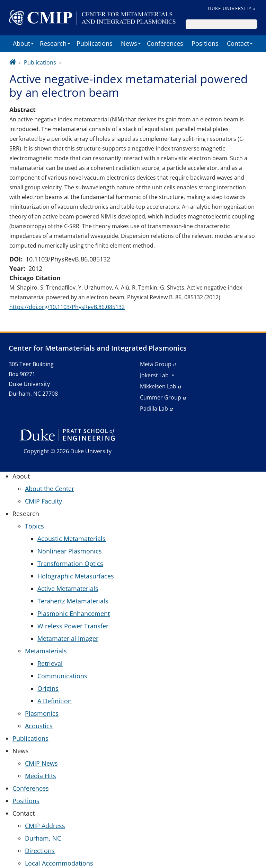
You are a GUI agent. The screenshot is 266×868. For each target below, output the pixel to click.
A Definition (55, 701)
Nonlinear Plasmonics (70, 551)
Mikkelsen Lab (158, 386)
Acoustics (39, 726)
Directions (40, 851)
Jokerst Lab (154, 375)
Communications (62, 676)
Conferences (165, 43)
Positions (205, 43)
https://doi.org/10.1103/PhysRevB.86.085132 (67, 307)
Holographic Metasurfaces (76, 576)
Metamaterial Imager (68, 638)
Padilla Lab (154, 409)
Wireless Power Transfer (73, 626)
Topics (34, 526)
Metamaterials (46, 651)
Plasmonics (42, 713)
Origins (48, 688)
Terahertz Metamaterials (73, 601)
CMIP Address (45, 826)
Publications (95, 43)
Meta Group (156, 364)
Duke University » (232, 8)
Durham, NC (43, 838)
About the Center (50, 489)
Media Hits (41, 776)
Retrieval (50, 663)
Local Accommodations (59, 863)
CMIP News (41, 763)
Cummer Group (161, 397)
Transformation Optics (70, 564)
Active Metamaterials (68, 588)
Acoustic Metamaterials (72, 539)
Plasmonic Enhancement (74, 613)
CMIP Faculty (43, 501)
